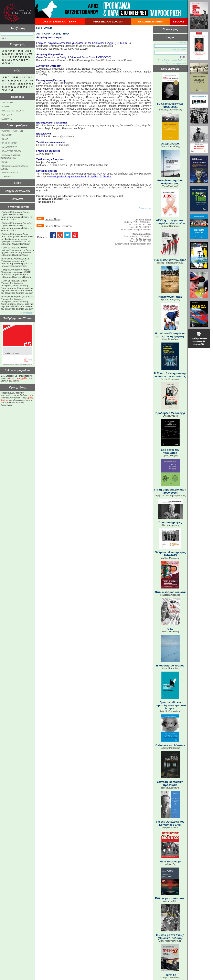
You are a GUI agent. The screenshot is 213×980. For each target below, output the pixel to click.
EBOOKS (179, 22)
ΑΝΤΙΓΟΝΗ (8, 102)
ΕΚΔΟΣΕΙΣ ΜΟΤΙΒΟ (150, 22)
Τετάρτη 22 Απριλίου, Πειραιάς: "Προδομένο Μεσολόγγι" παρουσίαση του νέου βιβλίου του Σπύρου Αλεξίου (17, 227)
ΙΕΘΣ (5, 162)
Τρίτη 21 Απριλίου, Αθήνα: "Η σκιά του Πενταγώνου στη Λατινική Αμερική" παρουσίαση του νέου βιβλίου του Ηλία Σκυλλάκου (17, 251)
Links (18, 183)
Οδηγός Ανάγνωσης (17, 191)
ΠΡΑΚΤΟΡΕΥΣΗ (10, 172)
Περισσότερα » (27, 313)
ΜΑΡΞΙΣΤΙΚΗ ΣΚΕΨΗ (13, 111)
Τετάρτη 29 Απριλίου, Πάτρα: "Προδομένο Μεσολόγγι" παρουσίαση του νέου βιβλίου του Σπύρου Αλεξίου (17, 216)
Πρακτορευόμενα (18, 125)
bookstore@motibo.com (140, 244)
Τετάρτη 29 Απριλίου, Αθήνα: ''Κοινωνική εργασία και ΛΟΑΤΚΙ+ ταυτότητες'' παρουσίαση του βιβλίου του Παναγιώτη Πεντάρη (17, 273)
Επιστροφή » (145, 208)
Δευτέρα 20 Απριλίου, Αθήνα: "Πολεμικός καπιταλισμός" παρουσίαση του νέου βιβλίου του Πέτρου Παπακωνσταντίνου (17, 262)
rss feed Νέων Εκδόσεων (58, 226)
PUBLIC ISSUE (10, 143)
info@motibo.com (143, 229)
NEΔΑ (5, 139)
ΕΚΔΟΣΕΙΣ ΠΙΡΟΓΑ (12, 151)
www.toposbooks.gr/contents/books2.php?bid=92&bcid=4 (80, 177)
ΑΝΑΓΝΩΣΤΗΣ (10, 147)
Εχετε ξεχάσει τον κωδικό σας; (172, 60)
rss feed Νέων (52, 219)
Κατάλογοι (18, 199)
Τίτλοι (18, 71)
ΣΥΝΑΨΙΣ (7, 119)
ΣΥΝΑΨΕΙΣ (8, 177)
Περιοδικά (17, 97)
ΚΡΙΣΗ (6, 107)
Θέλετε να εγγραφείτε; (176, 63)
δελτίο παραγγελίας (19, 378)
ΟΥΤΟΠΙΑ (7, 115)
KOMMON (7, 135)
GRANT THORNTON (13, 131)
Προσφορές (170, 29)
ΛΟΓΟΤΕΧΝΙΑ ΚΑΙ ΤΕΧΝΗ (60, 22)
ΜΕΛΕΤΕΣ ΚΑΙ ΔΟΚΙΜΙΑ (108, 22)
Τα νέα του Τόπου (18, 207)
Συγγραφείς (18, 44)
